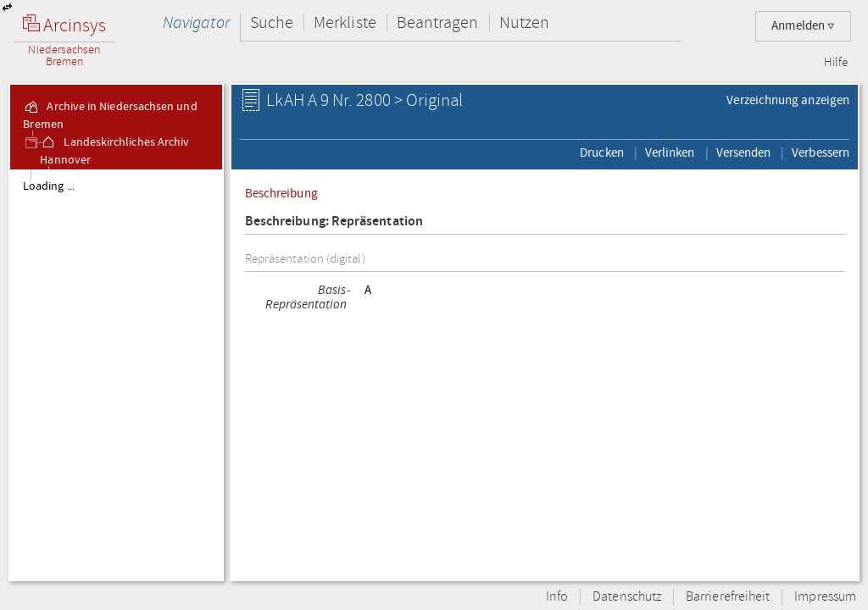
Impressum (825, 597)
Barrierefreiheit (728, 597)
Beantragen (438, 22)
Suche (272, 22)
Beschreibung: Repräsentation (334, 222)
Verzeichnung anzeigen (788, 100)
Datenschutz (627, 597)
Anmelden (803, 26)
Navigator (196, 22)
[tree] (116, 374)
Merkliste (345, 22)
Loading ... (49, 186)
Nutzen (524, 22)
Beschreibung (281, 193)
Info (557, 597)
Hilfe (836, 63)
